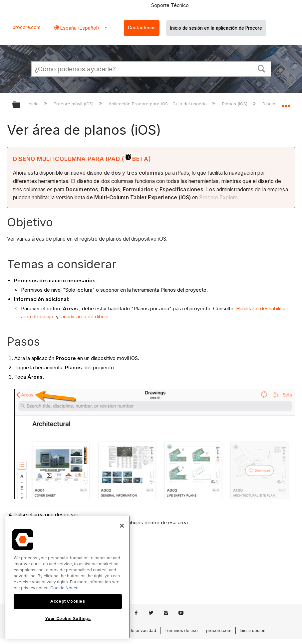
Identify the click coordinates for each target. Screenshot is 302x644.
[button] (261, 68)
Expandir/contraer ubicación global (286, 103)
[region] (68, 577)
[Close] (122, 526)
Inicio (34, 104)
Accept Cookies (68, 601)
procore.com (26, 27)
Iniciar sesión (253, 630)
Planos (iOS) (235, 104)
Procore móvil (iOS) (74, 104)
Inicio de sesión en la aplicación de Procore (216, 28)
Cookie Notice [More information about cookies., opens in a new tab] (64, 588)
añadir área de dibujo (85, 316)
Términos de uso (181, 630)
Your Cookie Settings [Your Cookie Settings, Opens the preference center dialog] (68, 618)
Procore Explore (218, 197)
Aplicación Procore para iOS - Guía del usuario (158, 104)
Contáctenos (142, 28)
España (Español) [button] (79, 28)
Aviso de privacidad (137, 630)
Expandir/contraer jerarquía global (21, 105)
